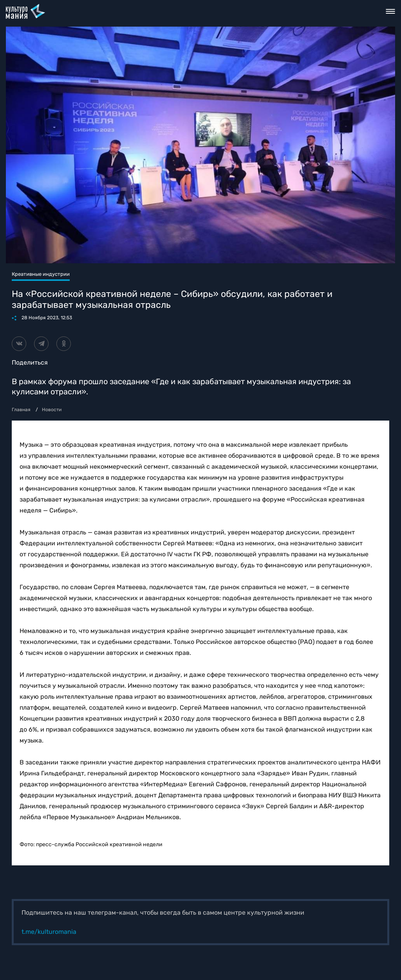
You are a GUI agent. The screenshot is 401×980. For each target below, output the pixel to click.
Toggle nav (391, 11)
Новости (52, 410)
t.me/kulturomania (49, 932)
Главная (21, 410)
